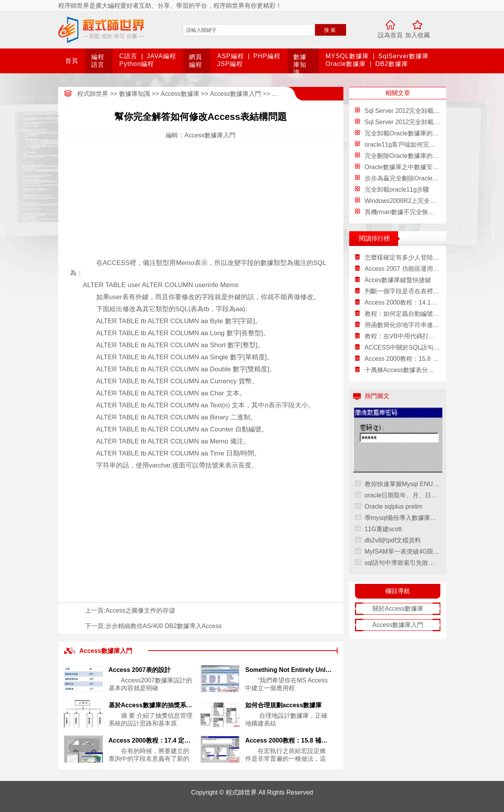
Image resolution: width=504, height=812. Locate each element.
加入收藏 (417, 35)
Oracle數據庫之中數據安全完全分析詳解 (420, 167)
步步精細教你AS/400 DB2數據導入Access (164, 626)
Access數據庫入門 (236, 94)
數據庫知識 (300, 65)
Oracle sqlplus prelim (394, 506)
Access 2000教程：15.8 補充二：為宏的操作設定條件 (403, 359)
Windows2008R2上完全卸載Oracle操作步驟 (425, 201)
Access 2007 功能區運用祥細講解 (403, 269)
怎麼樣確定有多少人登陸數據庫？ (403, 257)
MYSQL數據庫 (347, 56)
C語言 (129, 56)
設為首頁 (390, 35)
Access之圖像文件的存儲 (140, 610)
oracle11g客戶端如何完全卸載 (406, 145)
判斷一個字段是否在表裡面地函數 (403, 291)
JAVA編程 (161, 56)
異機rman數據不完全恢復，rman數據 (416, 212)
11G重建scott (383, 529)
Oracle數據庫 (346, 64)
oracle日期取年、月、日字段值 (403, 495)
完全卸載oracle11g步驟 (397, 190)
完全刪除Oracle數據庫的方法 (405, 156)
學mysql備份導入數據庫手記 (403, 518)
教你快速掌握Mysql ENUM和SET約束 (403, 484)
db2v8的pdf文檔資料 (393, 540)
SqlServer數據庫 (404, 56)
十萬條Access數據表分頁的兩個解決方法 (403, 370)
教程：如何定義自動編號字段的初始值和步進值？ (403, 314)
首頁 (72, 61)
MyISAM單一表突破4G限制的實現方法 (403, 551)
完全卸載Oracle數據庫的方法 (405, 133)
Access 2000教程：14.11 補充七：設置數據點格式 (403, 302)
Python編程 (137, 64)
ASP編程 (231, 56)
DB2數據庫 (392, 64)
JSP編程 (230, 64)
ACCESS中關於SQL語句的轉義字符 (403, 347)
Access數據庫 (180, 94)
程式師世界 (93, 94)
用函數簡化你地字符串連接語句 (403, 325)
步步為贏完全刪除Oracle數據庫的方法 (417, 178)
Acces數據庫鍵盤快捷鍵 (398, 280)
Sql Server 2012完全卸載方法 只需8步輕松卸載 (430, 111)
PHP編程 (267, 56)
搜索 (331, 30)
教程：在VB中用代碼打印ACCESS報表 (403, 336)
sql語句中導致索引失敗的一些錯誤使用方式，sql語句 (403, 563)
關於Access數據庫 (398, 609)
